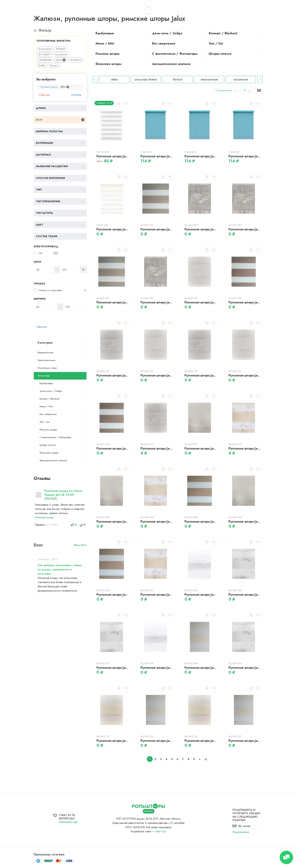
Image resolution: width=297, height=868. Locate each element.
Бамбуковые (46, 383)
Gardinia (76, 60)
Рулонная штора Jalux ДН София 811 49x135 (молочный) (113, 522)
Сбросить (44, 95)
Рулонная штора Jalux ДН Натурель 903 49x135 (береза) (157, 229)
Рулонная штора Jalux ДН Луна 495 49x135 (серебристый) (113, 668)
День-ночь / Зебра (51, 391)
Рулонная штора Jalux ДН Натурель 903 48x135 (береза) (113, 302)
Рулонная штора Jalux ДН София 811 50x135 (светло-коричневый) (245, 448)
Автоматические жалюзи (53, 460)
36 (245, 90)
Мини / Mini (46, 406)
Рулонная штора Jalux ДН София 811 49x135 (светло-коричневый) (157, 522)
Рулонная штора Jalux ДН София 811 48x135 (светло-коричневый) (157, 595)
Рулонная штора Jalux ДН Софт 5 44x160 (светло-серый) (113, 156)
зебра (146, 79)
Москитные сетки (47, 368)
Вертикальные (46, 352)
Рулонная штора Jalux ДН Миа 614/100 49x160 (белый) (157, 668)
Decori (54, 65)
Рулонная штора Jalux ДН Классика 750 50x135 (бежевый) (201, 302)
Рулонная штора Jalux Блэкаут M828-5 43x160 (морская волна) (245, 156)
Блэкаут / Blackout (49, 399)
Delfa (42, 65)
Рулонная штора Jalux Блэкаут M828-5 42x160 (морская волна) (201, 156)
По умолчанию (224, 90)
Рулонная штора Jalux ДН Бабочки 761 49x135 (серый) (245, 229)
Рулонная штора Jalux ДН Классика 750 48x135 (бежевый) (245, 375)
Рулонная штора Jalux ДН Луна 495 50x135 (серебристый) (245, 595)
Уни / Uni (45, 422)
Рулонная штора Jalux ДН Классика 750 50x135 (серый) (113, 375)
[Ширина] (46, 307)
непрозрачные (241, 79)
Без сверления (48, 414)
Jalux (61, 60)
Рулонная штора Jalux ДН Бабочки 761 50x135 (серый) (201, 229)
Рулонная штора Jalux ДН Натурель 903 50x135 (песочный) (201, 668)
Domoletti (45, 49)
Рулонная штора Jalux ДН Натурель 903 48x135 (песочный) (245, 741)
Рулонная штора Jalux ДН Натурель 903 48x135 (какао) (113, 448)
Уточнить (76, 95)
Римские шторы (48, 430)
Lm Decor (62, 54)
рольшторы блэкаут (178, 79)
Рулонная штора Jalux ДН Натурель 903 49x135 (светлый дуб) (201, 522)
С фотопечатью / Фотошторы (55, 437)
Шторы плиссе (48, 445)
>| (206, 759)
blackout (209, 79)
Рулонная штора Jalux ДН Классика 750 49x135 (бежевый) (157, 375)
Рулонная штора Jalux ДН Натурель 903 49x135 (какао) (245, 302)
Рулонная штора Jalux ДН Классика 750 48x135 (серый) (157, 448)
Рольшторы (44, 376)
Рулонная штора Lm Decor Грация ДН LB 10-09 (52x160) (63, 495)
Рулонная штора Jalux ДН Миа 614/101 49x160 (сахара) (201, 741)
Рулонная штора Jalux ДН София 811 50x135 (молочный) (201, 448)
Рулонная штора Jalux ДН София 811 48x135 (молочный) (245, 522)
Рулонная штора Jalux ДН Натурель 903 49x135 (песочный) (157, 741)
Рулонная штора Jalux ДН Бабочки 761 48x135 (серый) (157, 302)
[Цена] (44, 270)
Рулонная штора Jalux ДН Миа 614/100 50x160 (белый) (201, 595)
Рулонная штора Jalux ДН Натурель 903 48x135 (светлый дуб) (113, 595)
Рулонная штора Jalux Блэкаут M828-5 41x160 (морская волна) (157, 156)
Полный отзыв (44, 517)
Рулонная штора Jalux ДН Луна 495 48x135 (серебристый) (245, 668)
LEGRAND (45, 60)
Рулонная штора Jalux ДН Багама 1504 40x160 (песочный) (113, 229)
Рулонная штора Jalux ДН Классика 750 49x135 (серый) (201, 375)
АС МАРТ (45, 54)
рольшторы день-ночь (114, 79)
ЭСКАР (61, 49)
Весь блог (80, 545)
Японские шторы (49, 453)
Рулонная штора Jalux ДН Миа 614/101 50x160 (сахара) (113, 741)
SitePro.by (161, 831)
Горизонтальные (47, 360)
